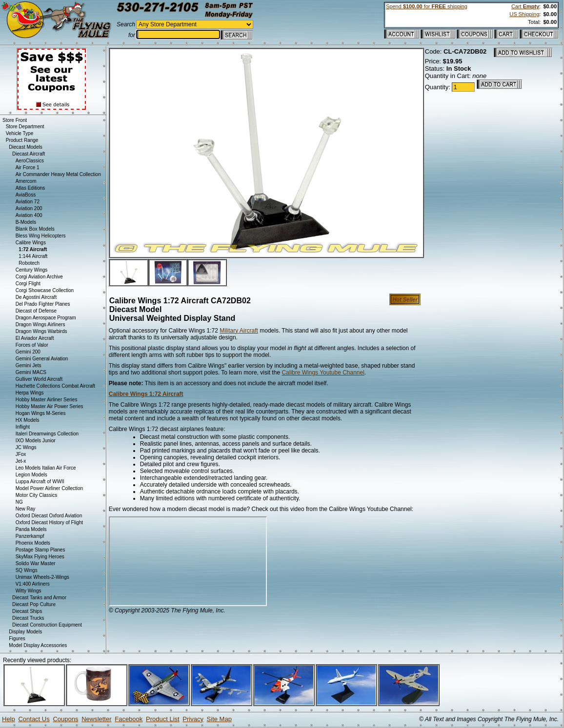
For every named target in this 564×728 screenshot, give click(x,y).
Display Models (25, 632)
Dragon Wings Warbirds (41, 331)
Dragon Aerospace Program (46, 318)
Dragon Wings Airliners (40, 325)
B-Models (26, 222)
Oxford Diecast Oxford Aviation (49, 516)
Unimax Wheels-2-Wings (42, 577)
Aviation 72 (28, 202)
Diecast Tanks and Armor (39, 598)
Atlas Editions (30, 188)
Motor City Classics (37, 495)
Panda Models (31, 529)
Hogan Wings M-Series (41, 413)
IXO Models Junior (36, 441)
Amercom (26, 181)
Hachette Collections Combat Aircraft (55, 386)
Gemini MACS (31, 372)
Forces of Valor (32, 345)
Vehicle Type (20, 133)
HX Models (28, 420)
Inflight (23, 427)
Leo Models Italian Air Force (46, 468)
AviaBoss (26, 195)
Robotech (29, 263)
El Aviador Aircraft (35, 338)
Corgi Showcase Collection (45, 290)
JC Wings (26, 447)
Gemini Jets (29, 365)
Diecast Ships (27, 611)
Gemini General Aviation (42, 359)
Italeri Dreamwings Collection (47, 434)
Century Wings (32, 270)
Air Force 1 (28, 167)
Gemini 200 (28, 352)
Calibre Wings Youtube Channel (323, 373)
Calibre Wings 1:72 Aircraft (146, 394)
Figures (17, 639)
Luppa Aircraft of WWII (40, 482)
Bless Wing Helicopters (41, 236)
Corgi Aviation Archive (39, 277)
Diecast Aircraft (29, 154)
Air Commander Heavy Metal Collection (58, 174)
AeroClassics (30, 161)
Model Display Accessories (38, 645)
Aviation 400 (29, 215)
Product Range (22, 140)
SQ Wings (27, 570)
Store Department (25, 127)
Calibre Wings (31, 243)
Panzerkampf (30, 536)
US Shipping (524, 14)
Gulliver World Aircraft (39, 379)
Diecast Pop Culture (34, 604)
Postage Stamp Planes (40, 550)
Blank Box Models (35, 229)
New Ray (26, 509)
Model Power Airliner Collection (49, 488)
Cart (525, 6)
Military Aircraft (239, 331)
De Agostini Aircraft (36, 297)
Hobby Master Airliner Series (47, 400)
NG (19, 502)
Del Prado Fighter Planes (43, 304)
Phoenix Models (33, 543)
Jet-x (21, 461)
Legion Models (31, 475)
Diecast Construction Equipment (47, 625)
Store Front (15, 120)
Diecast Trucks (28, 618)
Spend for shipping (427, 6)
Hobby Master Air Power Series (50, 406)
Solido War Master (36, 563)
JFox (21, 454)
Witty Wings (29, 591)
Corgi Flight (28, 284)
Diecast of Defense (36, 311)
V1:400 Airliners (33, 584)
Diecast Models (25, 147)
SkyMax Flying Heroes (40, 557)
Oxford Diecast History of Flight (49, 522)
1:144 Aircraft (33, 256)
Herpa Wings (30, 393)
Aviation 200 (29, 208)
